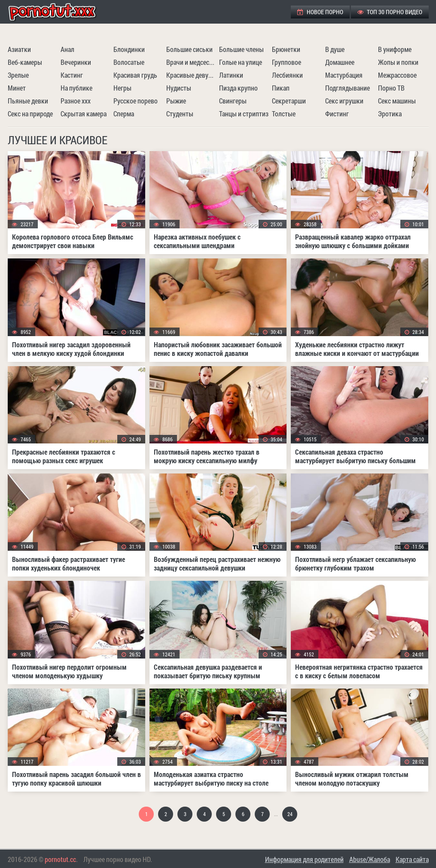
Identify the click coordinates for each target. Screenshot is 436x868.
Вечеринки (76, 62)
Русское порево (136, 101)
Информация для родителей (304, 859)
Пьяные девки (28, 101)
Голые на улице (241, 62)
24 (290, 814)
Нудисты (179, 88)
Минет (17, 88)
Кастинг (72, 75)
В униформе (395, 49)
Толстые (284, 114)
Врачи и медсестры (192, 62)
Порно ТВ (391, 88)
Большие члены (241, 49)
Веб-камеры (25, 62)
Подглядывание (348, 88)
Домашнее (340, 62)
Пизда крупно (238, 88)
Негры (122, 88)
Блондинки (129, 49)
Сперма (124, 114)
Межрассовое (397, 75)
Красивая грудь (135, 75)
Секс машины (397, 101)
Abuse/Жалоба (370, 859)
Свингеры (233, 101)
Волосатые (129, 62)
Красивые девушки (192, 75)
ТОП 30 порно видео (390, 12)
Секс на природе (30, 114)
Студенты (180, 114)
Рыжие (176, 101)
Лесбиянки (287, 75)
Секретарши (289, 101)
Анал (67, 49)
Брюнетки (286, 49)
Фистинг (337, 114)
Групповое (287, 62)
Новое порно (320, 12)
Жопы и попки (398, 62)
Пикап (281, 88)
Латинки (231, 75)
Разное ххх (76, 101)
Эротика (390, 114)
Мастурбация (344, 75)
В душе (335, 49)
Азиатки (19, 49)
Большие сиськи (189, 49)
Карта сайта (412, 859)
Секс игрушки (344, 101)
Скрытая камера (84, 114)
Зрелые (18, 75)
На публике (76, 88)
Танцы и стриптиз (244, 114)
